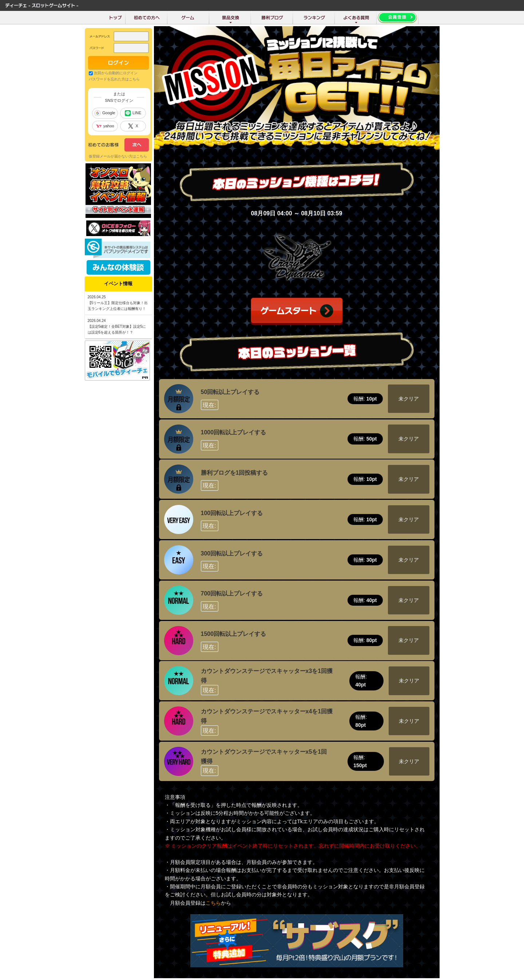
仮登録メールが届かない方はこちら (118, 156)
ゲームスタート (297, 311)
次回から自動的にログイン (116, 73)
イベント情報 (118, 284)
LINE (133, 113)
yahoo (105, 126)
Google (105, 113)
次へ (118, 145)
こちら (213, 903)
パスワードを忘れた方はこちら (114, 79)
